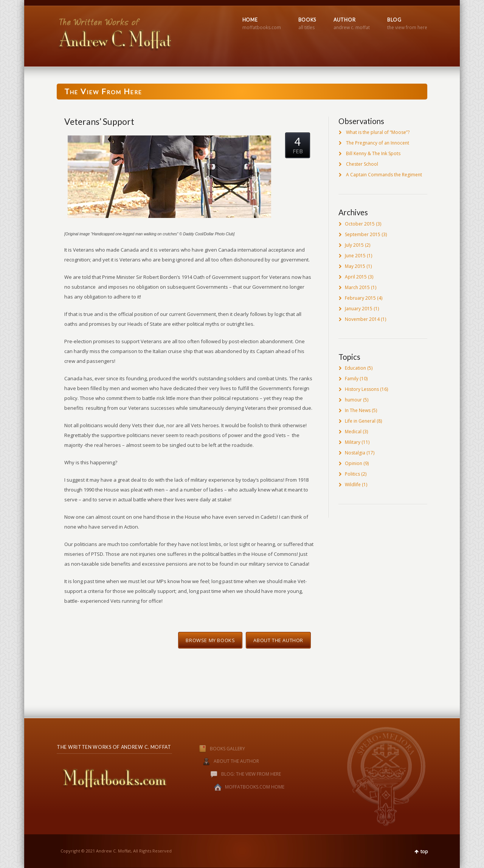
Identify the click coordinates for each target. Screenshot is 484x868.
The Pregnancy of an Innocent (378, 143)
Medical (353, 432)
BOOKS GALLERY (214, 749)
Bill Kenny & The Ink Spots (373, 153)
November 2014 (362, 319)
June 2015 (355, 256)
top (424, 852)
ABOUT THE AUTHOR (236, 761)
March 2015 (357, 287)
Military (353, 442)
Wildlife (353, 485)
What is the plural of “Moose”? (378, 132)
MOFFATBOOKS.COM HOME (255, 787)
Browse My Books (210, 640)
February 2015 (360, 298)
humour (353, 400)
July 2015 (354, 245)
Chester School (362, 164)
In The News (358, 410)
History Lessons (362, 389)
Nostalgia (355, 453)
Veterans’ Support (99, 121)
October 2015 (360, 224)
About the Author (278, 640)
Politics (352, 474)
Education (355, 368)
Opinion (354, 463)
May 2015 (355, 266)
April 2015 (356, 277)
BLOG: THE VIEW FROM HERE (251, 774)
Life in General (360, 421)
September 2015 (363, 234)
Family (352, 379)
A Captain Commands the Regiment (384, 175)
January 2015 (359, 309)
